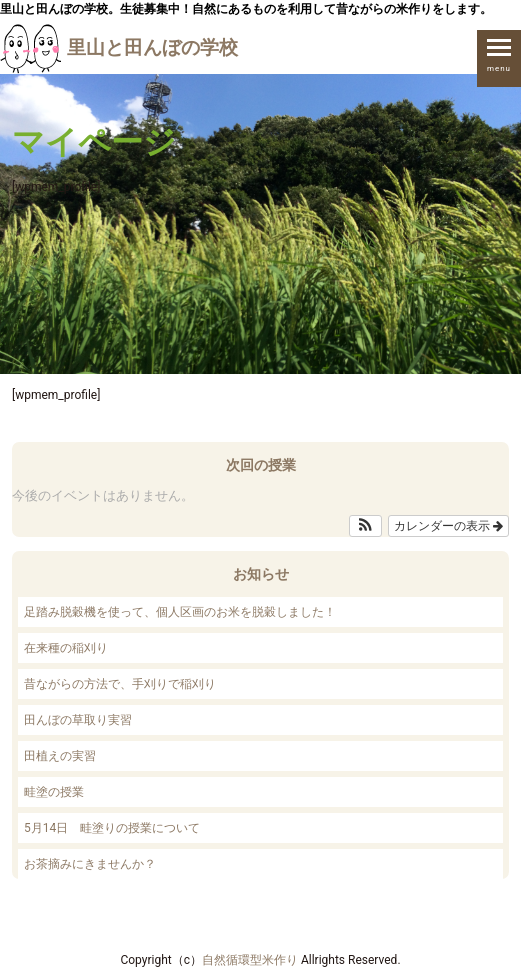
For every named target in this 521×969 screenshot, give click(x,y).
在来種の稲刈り (66, 648)
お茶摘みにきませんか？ (90, 864)
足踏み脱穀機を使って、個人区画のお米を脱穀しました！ (180, 612)
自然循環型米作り (250, 960)
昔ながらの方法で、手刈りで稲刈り (120, 684)
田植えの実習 (60, 756)
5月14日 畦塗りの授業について (112, 828)
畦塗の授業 (54, 792)
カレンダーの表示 (448, 526)
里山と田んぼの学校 (119, 47)
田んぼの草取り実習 (78, 720)
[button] (365, 526)
